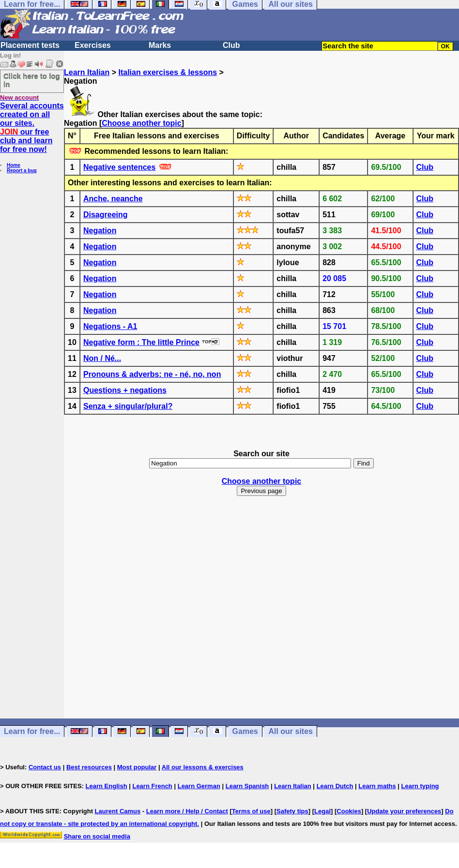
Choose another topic (141, 123)
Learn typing (420, 786)
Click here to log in (32, 80)
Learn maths (377, 786)
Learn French (152, 786)
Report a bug (22, 171)
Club (231, 45)
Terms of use (251, 811)
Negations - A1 (110, 326)
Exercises (93, 45)
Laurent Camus (118, 811)
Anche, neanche (113, 199)
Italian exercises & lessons (168, 72)
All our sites (291, 731)
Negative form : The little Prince (141, 342)
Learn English (107, 786)
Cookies (349, 811)
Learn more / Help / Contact (187, 811)
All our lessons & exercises (203, 767)
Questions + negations (125, 390)
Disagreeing (106, 215)
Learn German (199, 786)
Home (14, 165)
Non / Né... (102, 358)
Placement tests (30, 45)
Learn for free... (32, 731)
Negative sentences (119, 167)
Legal (322, 811)
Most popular (137, 767)
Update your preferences (404, 811)
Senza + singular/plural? (128, 406)
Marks (160, 45)
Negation (100, 231)
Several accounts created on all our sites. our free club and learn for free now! (32, 127)
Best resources (89, 767)
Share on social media (97, 836)
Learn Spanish (247, 786)
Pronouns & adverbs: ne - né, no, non (152, 374)
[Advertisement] (261, 616)
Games (245, 731)
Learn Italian (87, 72)
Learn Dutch (335, 786)
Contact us (45, 767)
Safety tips (292, 811)
